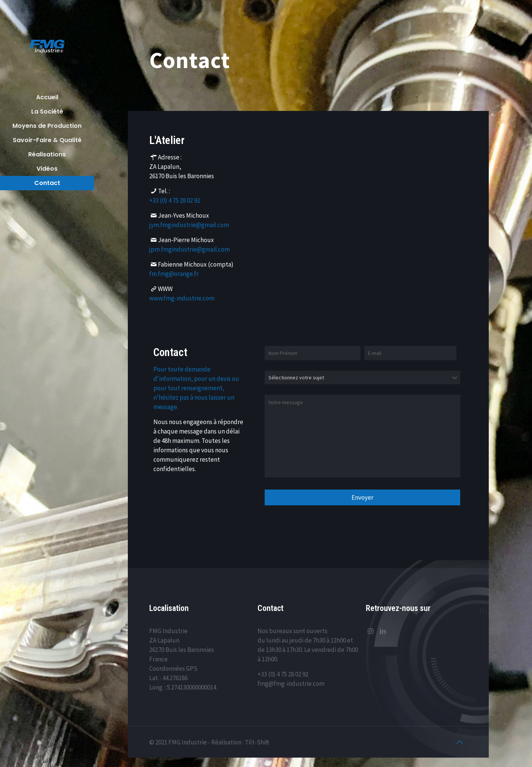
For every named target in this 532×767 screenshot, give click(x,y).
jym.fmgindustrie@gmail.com (189, 224)
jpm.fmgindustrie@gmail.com (189, 249)
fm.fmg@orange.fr (174, 273)
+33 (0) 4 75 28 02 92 (175, 200)
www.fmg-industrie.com (182, 298)
